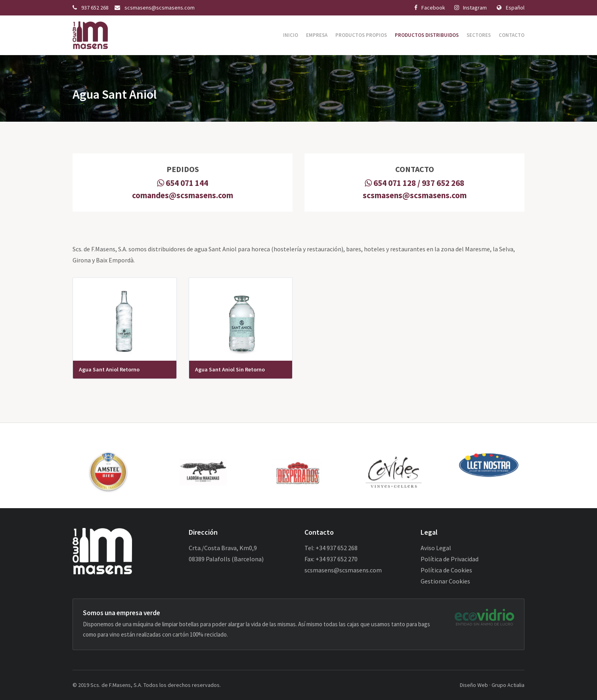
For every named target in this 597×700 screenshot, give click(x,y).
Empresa (317, 35)
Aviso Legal (436, 548)
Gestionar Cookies (445, 581)
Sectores (479, 35)
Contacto (512, 35)
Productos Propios (361, 35)
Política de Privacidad (450, 559)
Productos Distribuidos (427, 35)
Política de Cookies (446, 570)
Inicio (291, 35)
